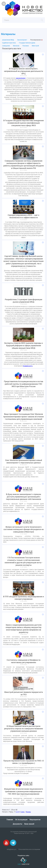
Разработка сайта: (23, 856)
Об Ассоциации (21, 820)
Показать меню (4, 4)
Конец (28, 812)
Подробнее (43, 54)
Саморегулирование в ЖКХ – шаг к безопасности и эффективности (23, 216)
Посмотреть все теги (11, 49)
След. (23, 812)
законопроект (21, 78)
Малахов (16, 46)
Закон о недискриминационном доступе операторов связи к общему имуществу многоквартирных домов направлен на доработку (24, 629)
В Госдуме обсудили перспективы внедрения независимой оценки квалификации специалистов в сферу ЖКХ (24, 123)
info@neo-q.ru (12, 849)
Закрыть (42, 40)
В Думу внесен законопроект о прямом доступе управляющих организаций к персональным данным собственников (24, 497)
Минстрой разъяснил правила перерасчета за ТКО (24, 693)
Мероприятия (35, 820)
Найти (42, 20)
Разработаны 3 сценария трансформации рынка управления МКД (23, 301)
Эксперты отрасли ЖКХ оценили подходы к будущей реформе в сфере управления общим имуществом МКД (23, 346)
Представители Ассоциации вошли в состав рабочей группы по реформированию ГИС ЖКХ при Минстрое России (23, 384)
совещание (6, 46)
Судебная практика (9, 43)
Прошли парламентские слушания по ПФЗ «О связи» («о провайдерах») (24, 762)
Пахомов (26, 46)
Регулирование (36, 40)
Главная (10, 820)
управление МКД (8, 40)
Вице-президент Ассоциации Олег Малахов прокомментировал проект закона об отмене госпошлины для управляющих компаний (23, 417)
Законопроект (22, 40)
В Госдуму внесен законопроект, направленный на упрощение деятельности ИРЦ (23, 71)
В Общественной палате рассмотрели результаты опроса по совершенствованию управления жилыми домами (24, 729)
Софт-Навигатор (23, 861)
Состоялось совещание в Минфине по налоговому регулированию (24, 661)
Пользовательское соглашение (29, 849)
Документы (18, 824)
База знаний (29, 824)
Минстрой (35, 46)
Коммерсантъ (28, 366)
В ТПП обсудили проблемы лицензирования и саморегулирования (23, 598)
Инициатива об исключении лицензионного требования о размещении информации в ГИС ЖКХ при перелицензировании (24, 791)
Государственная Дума (27, 43)
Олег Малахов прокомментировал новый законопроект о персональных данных (24, 461)
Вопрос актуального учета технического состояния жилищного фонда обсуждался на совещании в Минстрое (24, 529)
